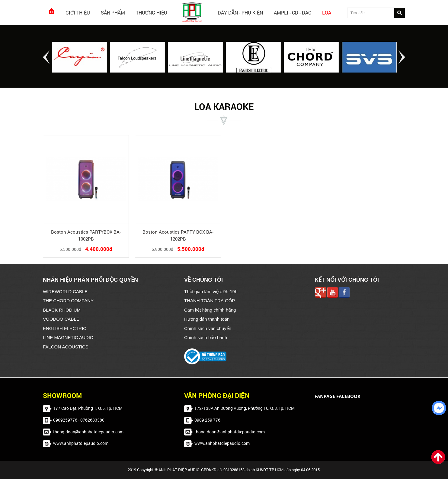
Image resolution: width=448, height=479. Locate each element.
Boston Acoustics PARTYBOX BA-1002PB (86, 235)
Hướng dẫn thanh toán (207, 319)
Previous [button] (46, 57)
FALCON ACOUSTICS (66, 347)
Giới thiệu (78, 13)
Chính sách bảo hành (206, 337)
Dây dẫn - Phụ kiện (240, 13)
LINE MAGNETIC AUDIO (68, 337)
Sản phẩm (113, 13)
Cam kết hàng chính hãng (210, 310)
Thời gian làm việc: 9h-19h (211, 291)
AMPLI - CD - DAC (293, 13)
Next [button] (402, 57)
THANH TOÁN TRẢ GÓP (210, 301)
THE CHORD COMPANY (68, 301)
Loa (327, 13)
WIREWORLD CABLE (65, 291)
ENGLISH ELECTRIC (65, 328)
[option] (79, 58)
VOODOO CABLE (61, 319)
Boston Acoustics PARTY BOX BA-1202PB (178, 235)
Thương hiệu (152, 13)
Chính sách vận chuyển (208, 328)
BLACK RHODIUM (62, 310)
